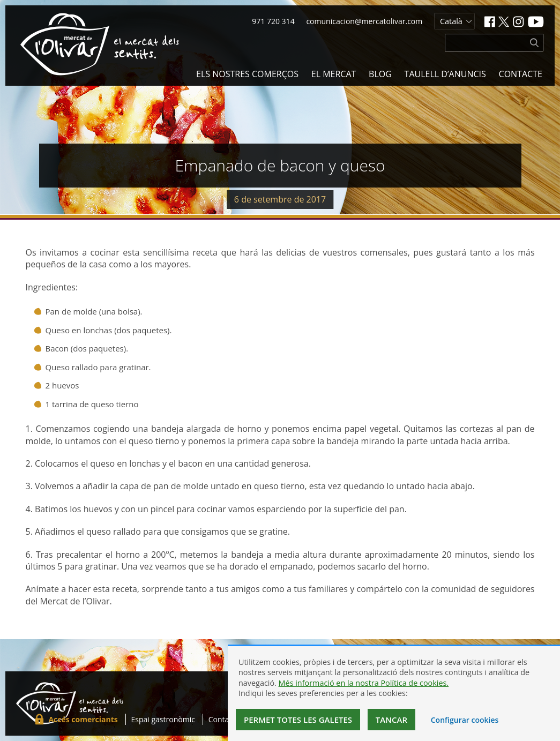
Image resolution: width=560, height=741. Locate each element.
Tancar (391, 720)
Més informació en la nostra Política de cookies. (364, 683)
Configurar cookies (465, 720)
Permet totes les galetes (298, 720)
